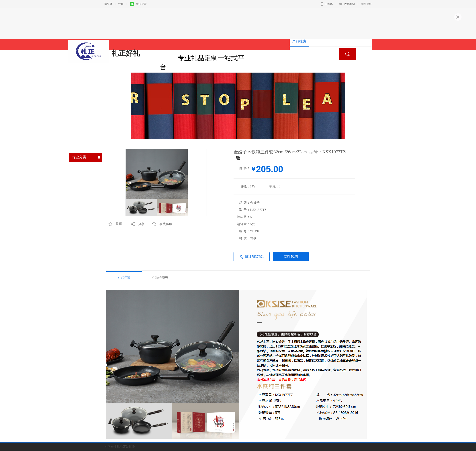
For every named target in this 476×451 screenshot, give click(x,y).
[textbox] (317, 54)
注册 (121, 4)
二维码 (327, 4)
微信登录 (138, 4)
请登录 (108, 4)
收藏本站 (347, 4)
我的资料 (366, 4)
